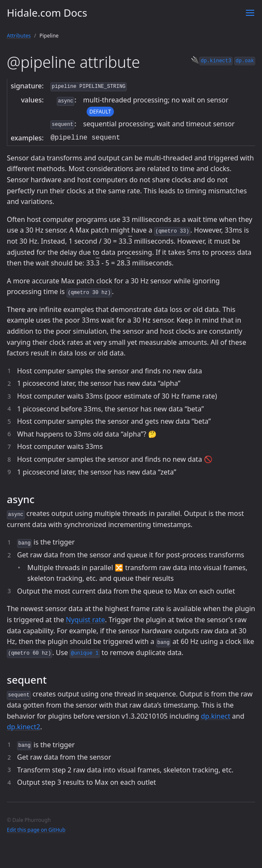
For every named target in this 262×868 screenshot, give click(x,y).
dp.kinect (216, 716)
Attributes (19, 36)
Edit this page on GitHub (36, 830)
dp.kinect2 (23, 727)
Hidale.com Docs (47, 13)
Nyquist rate (85, 620)
